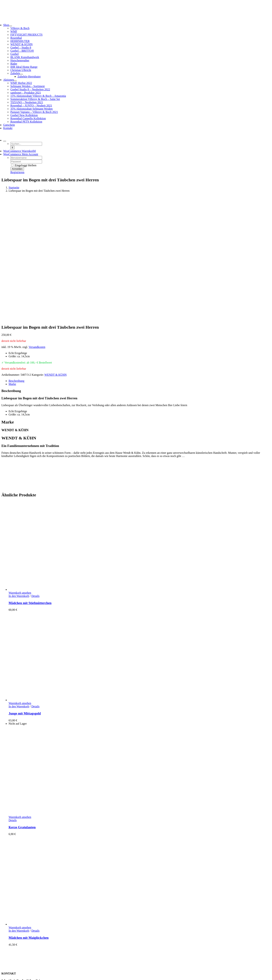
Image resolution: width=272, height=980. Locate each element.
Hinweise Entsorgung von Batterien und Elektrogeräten (40, 958)
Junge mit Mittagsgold (25, 591)
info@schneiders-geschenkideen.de (22, 883)
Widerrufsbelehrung (20, 955)
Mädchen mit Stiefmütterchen (30, 480)
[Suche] (12, 148)
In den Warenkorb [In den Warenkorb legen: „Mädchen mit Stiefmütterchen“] (19, 473)
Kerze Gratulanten (22, 704)
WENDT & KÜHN (55, 252)
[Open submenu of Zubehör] (21, 74)
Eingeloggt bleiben (24, 165)
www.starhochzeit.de (96, 974)
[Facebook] (3, 926)
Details (35, 473)
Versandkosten (37, 224)
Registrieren (17, 172)
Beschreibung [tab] (16, 258)
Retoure (13, 951)
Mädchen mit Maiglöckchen (29, 815)
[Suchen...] (26, 144)
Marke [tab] (12, 261)
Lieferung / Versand (20, 948)
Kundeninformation (20, 942)
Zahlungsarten (17, 945)
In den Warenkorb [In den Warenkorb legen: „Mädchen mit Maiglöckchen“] (19, 808)
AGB (12, 961)
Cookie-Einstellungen (123, 974)
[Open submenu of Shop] (11, 26)
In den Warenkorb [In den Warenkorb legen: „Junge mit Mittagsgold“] (19, 584)
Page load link (10, 977)
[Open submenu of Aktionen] (15, 81)
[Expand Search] (5, 141)
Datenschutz (16, 964)
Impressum (15, 968)
